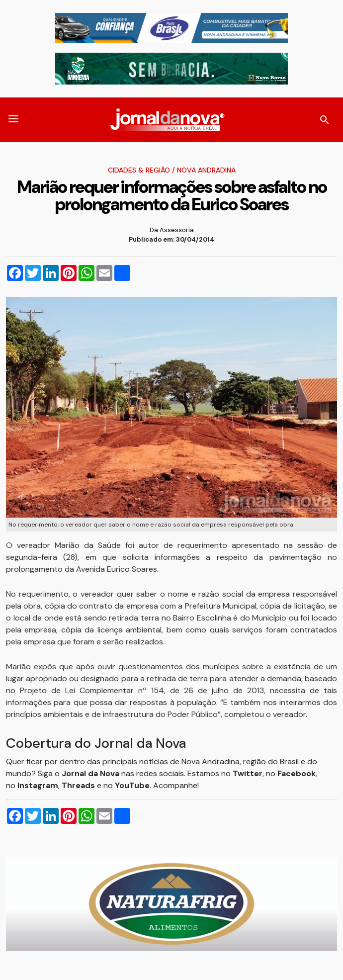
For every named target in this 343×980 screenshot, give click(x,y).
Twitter (248, 773)
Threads (79, 785)
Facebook (297, 773)
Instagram (38, 785)
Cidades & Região (139, 170)
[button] (13, 120)
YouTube (132, 785)
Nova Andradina (206, 170)
